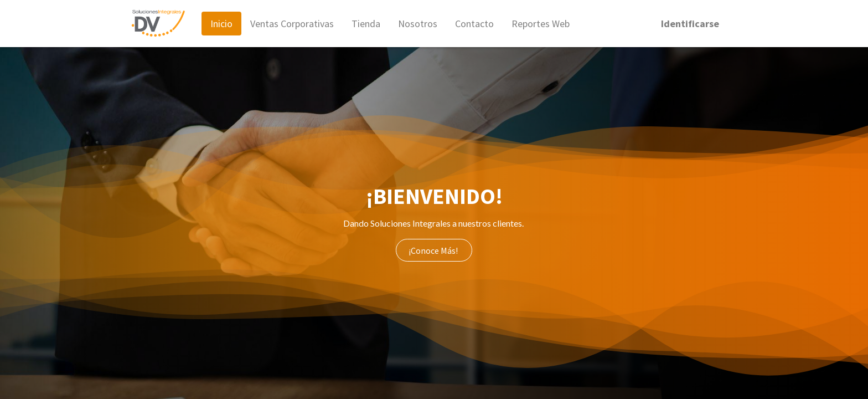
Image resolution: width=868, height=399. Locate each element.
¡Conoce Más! (434, 250)
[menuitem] (221, 24)
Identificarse (690, 24)
